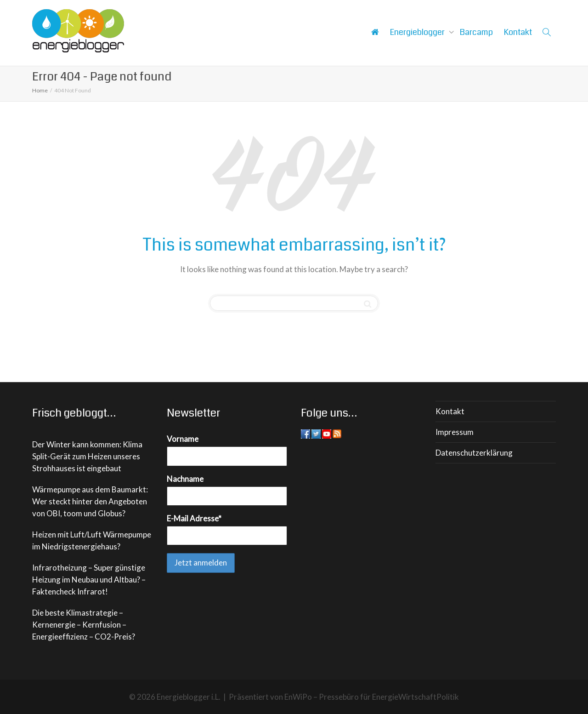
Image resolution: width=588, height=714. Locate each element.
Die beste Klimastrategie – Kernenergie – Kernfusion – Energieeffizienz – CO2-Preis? (84, 625)
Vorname (183, 439)
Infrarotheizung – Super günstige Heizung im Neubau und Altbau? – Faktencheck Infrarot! (89, 580)
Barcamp (476, 32)
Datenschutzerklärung (474, 453)
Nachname (185, 479)
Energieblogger (418, 32)
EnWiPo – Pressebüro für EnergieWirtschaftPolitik (372, 697)
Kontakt (518, 32)
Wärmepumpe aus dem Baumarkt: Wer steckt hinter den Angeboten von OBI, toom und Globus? (90, 501)
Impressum (455, 432)
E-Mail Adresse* (194, 518)
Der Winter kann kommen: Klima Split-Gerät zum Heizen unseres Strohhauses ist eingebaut (87, 456)
